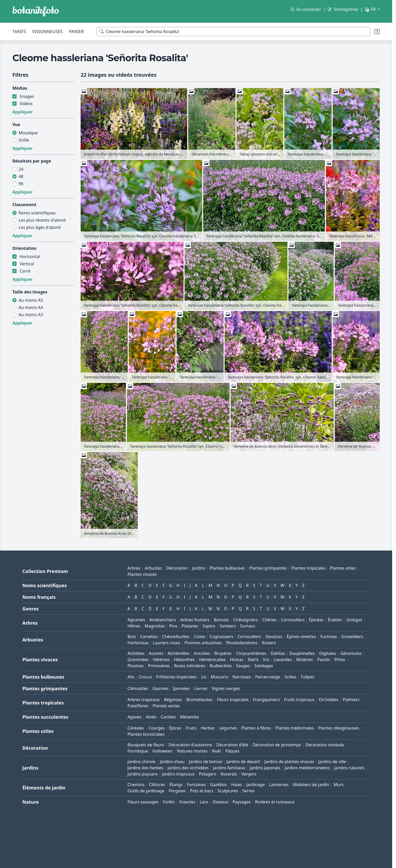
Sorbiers (228, 626)
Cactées (168, 717)
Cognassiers (221, 637)
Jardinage (256, 785)
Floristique (138, 751)
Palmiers (351, 700)
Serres (248, 791)
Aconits (156, 653)
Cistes (199, 637)
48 (21, 176)
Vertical (27, 264)
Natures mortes (192, 751)
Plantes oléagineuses (339, 728)
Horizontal (30, 257)
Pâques (232, 751)
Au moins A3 (31, 315)
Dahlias (278, 653)
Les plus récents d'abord (42, 220)
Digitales (328, 653)
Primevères (159, 666)
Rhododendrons (242, 643)
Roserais (229, 774)
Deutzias (274, 637)
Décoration (177, 568)
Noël (216, 751)
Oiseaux (220, 802)
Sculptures (228, 791)
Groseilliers (352, 637)
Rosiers (269, 643)
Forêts (169, 802)
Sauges (243, 666)
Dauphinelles (302, 653)
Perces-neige (268, 677)
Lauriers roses (166, 643)
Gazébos (218, 785)
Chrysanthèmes (251, 653)
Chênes (269, 620)
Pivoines (135, 666)
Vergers (249, 774)
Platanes (190, 626)
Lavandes (283, 660)
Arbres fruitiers (195, 620)
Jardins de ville (332, 762)
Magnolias (155, 626)
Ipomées (181, 688)
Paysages (242, 802)
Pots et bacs (202, 791)
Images (27, 96)
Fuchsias (329, 637)
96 (21, 184)
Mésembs (190, 717)
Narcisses (242, 677)
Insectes (187, 802)
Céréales (136, 728)
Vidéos (26, 104)
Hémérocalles (212, 660)
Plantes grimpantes (268, 568)
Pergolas (177, 791)
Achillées (136, 653)
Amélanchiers (163, 620)
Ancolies (202, 653)
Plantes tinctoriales (146, 734)
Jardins (199, 568)
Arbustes (153, 568)
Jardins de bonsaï (206, 762)
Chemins (136, 785)
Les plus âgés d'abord (40, 227)
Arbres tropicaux (144, 700)
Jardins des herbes (145, 768)
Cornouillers (293, 620)
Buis (132, 637)
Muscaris (219, 677)
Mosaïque (28, 133)
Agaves (134, 717)
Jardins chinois (141, 762)
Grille (24, 140)
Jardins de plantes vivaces (289, 762)
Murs (338, 785)
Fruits (191, 728)
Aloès (151, 717)
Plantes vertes (166, 706)
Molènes (304, 660)
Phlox (340, 660)
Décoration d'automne (190, 745)
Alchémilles (178, 653)
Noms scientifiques (37, 213)
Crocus (145, 677)
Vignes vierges (226, 688)
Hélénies (161, 660)
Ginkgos (354, 620)
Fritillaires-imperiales (176, 677)
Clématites (138, 688)
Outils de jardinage (146, 791)
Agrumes (136, 620)
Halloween (162, 751)
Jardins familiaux (229, 768)
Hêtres (134, 626)
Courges (157, 728)
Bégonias (173, 700)
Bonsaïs (221, 620)
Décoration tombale (325, 745)
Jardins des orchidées (188, 768)
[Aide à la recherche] (377, 32)
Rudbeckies (221, 666)
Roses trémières (190, 666)
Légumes (228, 728)
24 (21, 169)
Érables (335, 620)
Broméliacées (199, 700)
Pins (173, 626)
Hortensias (138, 643)
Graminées (138, 660)
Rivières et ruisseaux (275, 802)
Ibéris (253, 660)
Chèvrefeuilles (176, 637)
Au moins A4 (31, 307)
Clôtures (157, 785)
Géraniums (351, 653)
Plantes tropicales (308, 568)
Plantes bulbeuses (227, 568)
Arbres (134, 568)
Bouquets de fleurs (146, 745)
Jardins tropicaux (178, 774)
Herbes (208, 728)
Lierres (201, 688)
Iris (266, 660)
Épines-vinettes (301, 637)
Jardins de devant (243, 762)
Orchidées (329, 700)
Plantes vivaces (142, 574)
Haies (237, 785)
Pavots (324, 660)
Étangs (176, 785)
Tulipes (307, 677)
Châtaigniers (246, 620)
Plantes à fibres (256, 728)
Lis (204, 677)
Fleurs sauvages (143, 802)
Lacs (204, 802)
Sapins (209, 626)
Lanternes (279, 785)
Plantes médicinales (295, 728)
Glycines (161, 688)
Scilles (290, 677)
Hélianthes (184, 660)
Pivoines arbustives (203, 643)
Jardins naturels (349, 768)
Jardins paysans (142, 774)
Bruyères (223, 653)
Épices (175, 728)
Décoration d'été (232, 745)
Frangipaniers (266, 700)
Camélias (149, 637)
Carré (25, 271)
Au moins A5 (31, 300)
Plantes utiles (343, 568)
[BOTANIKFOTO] (36, 11)
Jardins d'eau (172, 762)
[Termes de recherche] (233, 32)
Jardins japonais (265, 768)
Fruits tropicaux (299, 700)
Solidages (264, 666)
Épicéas (316, 620)
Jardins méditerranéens (307, 768)
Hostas (237, 660)
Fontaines (196, 785)
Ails (131, 677)
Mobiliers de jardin (311, 785)
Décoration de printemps (277, 745)
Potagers (207, 774)
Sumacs (248, 626)
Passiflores (138, 706)
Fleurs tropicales (233, 700)
